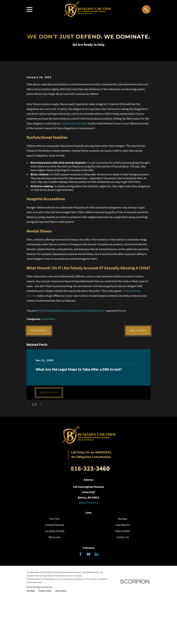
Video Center (123, 585)
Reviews (123, 573)
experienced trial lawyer (74, 177)
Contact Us (123, 591)
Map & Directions (89, 557)
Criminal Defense (55, 579)
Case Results (123, 579)
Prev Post (39, 384)
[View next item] (41, 459)
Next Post (138, 384)
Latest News (48, 372)
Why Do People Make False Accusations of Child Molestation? (71, 364)
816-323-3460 (90, 522)
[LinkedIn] (96, 608)
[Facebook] (81, 608)
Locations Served (55, 585)
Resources (54, 591)
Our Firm (54, 573)
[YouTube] (89, 608)
